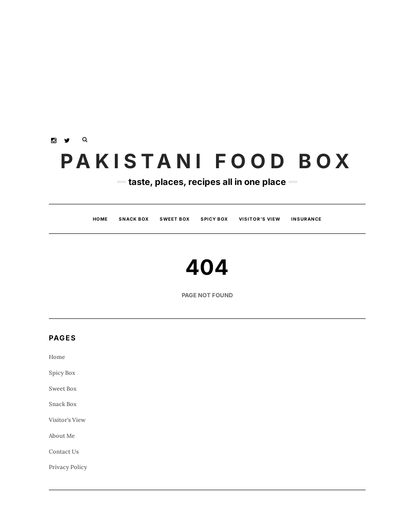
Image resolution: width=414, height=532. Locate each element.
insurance (306, 219)
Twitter (68, 140)
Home (100, 219)
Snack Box (134, 219)
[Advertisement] (207, 62)
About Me (62, 436)
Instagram (54, 140)
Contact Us (64, 452)
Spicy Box (214, 219)
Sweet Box (175, 219)
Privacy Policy (68, 467)
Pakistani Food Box (207, 161)
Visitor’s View (260, 219)
